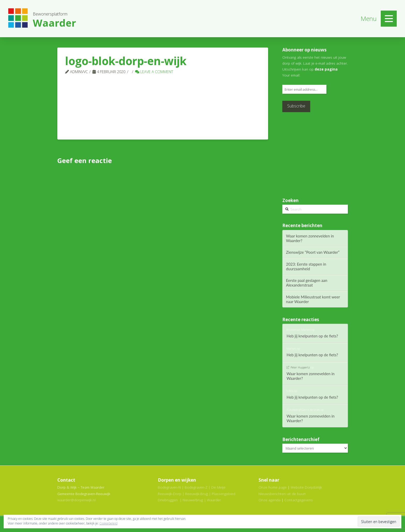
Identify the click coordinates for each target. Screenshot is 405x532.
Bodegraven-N (169, 487)
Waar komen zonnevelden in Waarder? (310, 238)
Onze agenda (270, 500)
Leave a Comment (154, 72)
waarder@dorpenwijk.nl (76, 500)
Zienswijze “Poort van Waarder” (313, 252)
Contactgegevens (299, 500)
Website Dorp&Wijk (306, 487)
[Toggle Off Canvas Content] (389, 19)
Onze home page (273, 487)
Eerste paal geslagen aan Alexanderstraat (307, 283)
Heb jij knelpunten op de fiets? (312, 336)
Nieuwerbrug (193, 500)
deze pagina (326, 69)
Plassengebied (224, 494)
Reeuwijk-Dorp (170, 494)
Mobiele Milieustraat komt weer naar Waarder (313, 299)
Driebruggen (168, 500)
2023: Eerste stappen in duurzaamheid (306, 266)
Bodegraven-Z (196, 487)
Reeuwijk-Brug (197, 494)
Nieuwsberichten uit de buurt (282, 494)
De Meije (218, 487)
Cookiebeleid (108, 523)
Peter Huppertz (300, 367)
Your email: (291, 75)
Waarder (214, 500)
